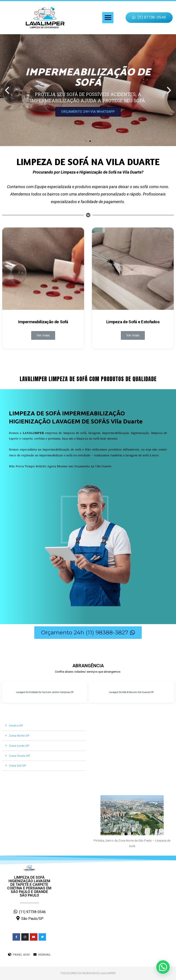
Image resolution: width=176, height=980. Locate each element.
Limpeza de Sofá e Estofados (133, 322)
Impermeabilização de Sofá (43, 322)
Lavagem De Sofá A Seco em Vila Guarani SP (131, 692)
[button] (108, 18)
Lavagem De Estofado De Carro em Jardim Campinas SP (45, 692)
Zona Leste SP (19, 746)
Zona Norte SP (19, 736)
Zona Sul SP (17, 765)
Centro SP (16, 725)
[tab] (44, 726)
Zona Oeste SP (19, 756)
